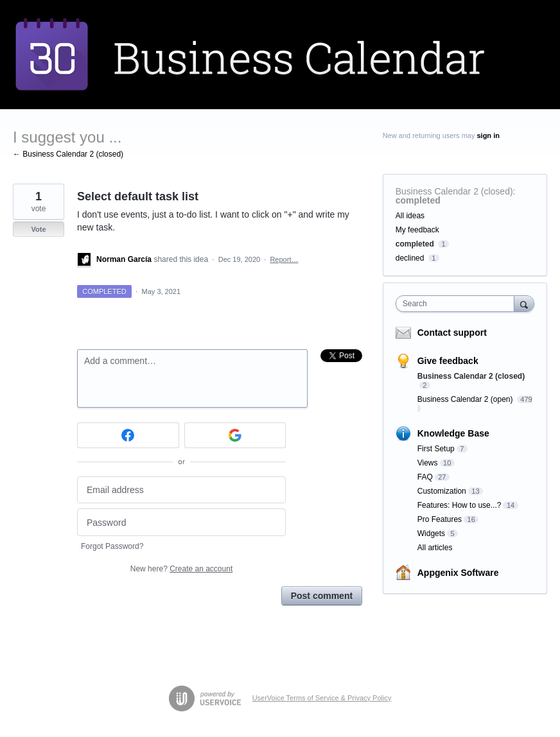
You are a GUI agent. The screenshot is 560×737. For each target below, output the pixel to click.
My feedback (417, 230)
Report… (284, 259)
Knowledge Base (453, 433)
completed (418, 200)
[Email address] (181, 490)
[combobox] (458, 304)
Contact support (452, 333)
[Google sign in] (235, 435)
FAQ (425, 477)
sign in (488, 135)
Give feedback (448, 361)
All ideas (410, 216)
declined (410, 258)
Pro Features (440, 519)
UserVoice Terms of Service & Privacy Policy (322, 698)
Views (428, 463)
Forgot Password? (112, 546)
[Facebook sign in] (128, 435)
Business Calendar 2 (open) (466, 399)
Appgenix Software (458, 573)
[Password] (181, 522)
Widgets (431, 533)
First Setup (436, 449)
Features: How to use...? (459, 505)
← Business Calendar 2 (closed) (68, 154)
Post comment (322, 596)
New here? (181, 569)
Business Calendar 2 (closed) (454, 191)
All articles (435, 548)
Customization (442, 491)
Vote (38, 229)
